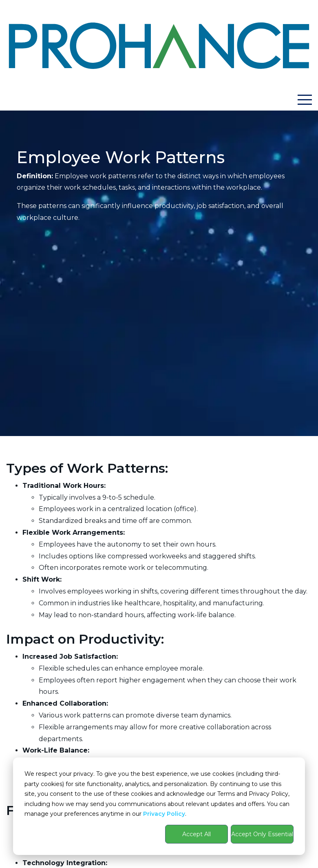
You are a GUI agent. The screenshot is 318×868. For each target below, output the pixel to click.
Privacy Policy (164, 814)
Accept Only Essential (262, 834)
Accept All (197, 834)
